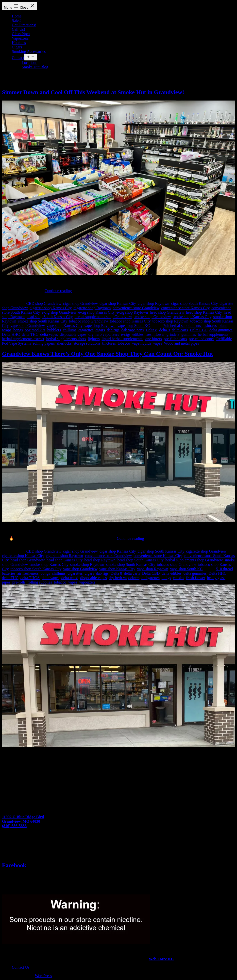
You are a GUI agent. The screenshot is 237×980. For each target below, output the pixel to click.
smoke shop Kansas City (192, 317)
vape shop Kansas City (64, 326)
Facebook (14, 865)
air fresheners (28, 573)
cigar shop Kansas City (118, 303)
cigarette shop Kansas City (51, 308)
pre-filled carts (175, 339)
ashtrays (210, 326)
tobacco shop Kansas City (130, 321)
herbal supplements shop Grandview (103, 317)
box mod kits (35, 330)
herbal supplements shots (66, 339)
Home (17, 16)
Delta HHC (11, 334)
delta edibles (171, 573)
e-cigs (126, 334)
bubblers (54, 330)
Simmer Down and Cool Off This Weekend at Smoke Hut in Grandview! (93, 92)
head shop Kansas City (204, 312)
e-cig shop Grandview (59, 312)
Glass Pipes (21, 34)
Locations (29, 63)
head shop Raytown (100, 560)
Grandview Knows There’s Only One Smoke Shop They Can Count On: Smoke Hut (108, 354)
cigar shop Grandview (80, 303)
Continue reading (58, 291)
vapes (157, 343)
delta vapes (49, 334)
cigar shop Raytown (153, 303)
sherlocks (64, 343)
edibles (138, 334)
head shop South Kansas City (50, 317)
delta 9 (164, 330)
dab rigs (113, 330)
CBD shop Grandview (44, 303)
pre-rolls (19, 582)
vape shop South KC (134, 326)
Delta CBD (199, 330)
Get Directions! (24, 25)
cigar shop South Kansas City (194, 303)
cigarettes (86, 330)
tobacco (124, 343)
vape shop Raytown (100, 326)
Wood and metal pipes (182, 343)
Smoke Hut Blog (35, 67)
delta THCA (30, 578)
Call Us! (18, 29)
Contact (18, 58)
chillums (70, 330)
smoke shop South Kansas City (43, 321)
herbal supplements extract (23, 339)
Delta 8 (151, 330)
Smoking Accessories (29, 51)
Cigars (17, 47)
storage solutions (87, 343)
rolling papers (44, 343)
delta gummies (221, 330)
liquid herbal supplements (122, 339)
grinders (173, 334)
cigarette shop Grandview (206, 551)
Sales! (17, 21)
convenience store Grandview (136, 308)
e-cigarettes (151, 578)
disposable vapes (73, 334)
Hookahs (19, 43)
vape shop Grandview (28, 326)
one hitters (154, 339)
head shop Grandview (167, 312)
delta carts (180, 330)
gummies (189, 334)
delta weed (70, 578)
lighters (94, 339)
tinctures (109, 343)
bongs (18, 330)
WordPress (43, 976)
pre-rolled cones (202, 339)
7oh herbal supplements (183, 326)
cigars (100, 330)
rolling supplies (40, 582)
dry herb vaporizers (104, 334)
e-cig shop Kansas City (96, 312)
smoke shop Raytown (87, 564)
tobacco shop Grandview (88, 321)
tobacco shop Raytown (170, 321)
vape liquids (142, 343)
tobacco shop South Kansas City (36, 569)
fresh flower (155, 334)
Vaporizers (20, 38)
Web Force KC (161, 959)
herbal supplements (214, 334)
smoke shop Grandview (152, 317)
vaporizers (87, 582)
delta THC (30, 334)
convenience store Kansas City (186, 308)
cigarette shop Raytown (92, 308)
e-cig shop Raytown (132, 312)
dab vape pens (133, 330)
